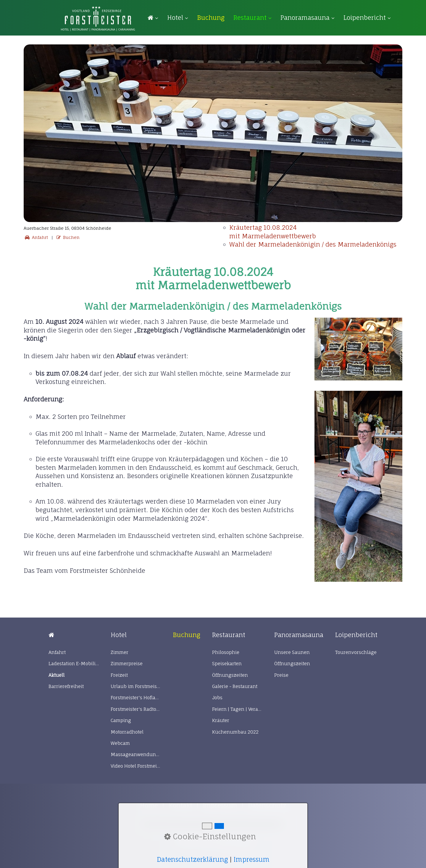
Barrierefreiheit (66, 686)
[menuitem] (155, 18)
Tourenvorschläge (356, 652)
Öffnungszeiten (230, 675)
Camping (121, 720)
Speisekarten (227, 664)
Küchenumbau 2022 (235, 732)
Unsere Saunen (292, 652)
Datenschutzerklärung (192, 859)
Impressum (251, 859)
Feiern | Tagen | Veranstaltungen (237, 709)
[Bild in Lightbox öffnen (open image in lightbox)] (359, 349)
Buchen (67, 237)
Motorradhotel (127, 732)
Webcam (120, 743)
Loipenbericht (367, 18)
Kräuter (221, 720)
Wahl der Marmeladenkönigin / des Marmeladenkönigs (313, 244)
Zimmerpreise (127, 664)
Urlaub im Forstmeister (136, 686)
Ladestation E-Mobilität (74, 664)
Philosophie (226, 652)
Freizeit (119, 675)
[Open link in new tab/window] (211, 18)
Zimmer (120, 652)
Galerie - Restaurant (235, 686)
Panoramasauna (308, 18)
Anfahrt (36, 237)
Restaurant (252, 18)
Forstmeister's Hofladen (136, 698)
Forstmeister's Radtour (136, 709)
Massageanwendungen (136, 754)
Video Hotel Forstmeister (136, 766)
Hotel (178, 18)
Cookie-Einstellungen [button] (210, 836)
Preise (281, 675)
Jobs (217, 698)
